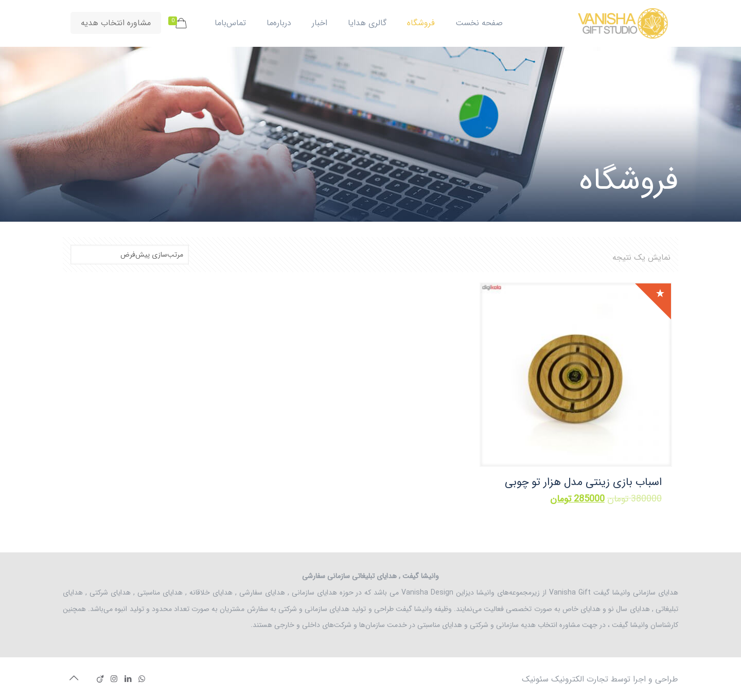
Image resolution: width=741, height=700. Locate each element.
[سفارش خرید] (130, 255)
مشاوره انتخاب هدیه (116, 23)
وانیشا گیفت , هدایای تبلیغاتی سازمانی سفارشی (370, 576)
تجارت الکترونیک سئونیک (565, 679)
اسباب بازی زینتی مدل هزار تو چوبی (583, 482)
